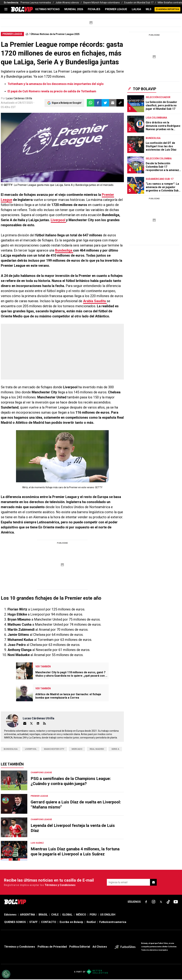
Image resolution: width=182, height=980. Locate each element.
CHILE (55, 915)
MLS (149, 9)
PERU (93, 915)
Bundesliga (64, 250)
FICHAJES (94, 9)
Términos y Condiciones (60, 885)
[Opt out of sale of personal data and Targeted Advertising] (6, 974)
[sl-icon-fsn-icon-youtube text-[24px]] (176, 902)
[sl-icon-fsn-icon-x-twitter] (161, 902)
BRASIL (43, 915)
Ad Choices (100, 947)
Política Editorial (80, 947)
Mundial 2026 (74, 9)
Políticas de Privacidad (52, 947)
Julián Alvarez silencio (67, 3)
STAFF (33, 922)
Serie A (115, 749)
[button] (98, 103)
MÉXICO (81, 915)
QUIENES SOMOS (15, 922)
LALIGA (136, 9)
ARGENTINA (28, 915)
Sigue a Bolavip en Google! (67, 103)
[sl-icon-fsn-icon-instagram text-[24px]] (154, 902)
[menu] (6, 9)
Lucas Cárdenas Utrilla (19, 98)
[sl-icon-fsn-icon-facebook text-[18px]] (146, 902)
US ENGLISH (108, 915)
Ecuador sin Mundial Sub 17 (139, 3)
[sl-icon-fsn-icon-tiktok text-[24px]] (168, 902)
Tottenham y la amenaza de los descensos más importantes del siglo (56, 84)
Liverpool (58, 220)
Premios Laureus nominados (36, 3)
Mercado (77, 749)
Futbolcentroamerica (113, 922)
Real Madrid (97, 749)
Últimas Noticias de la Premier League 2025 (55, 34)
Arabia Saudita (95, 301)
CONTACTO (49, 922)
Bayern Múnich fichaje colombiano (102, 3)
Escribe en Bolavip (71, 922)
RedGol (91, 922)
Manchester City (54, 749)
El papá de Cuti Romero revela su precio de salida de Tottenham (52, 91)
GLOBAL (67, 915)
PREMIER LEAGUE (116, 9)
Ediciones (10, 915)
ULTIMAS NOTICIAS (47, 9)
